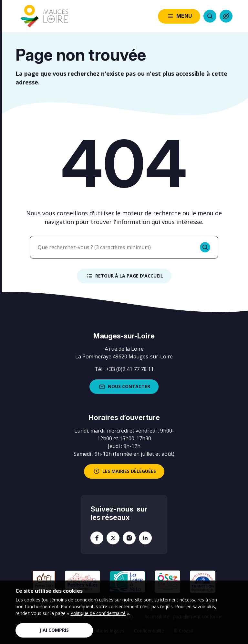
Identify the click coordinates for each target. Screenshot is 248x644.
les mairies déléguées (124, 471)
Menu (179, 16)
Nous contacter (124, 387)
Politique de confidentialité (98, 613)
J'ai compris (54, 630)
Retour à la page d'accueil (124, 276)
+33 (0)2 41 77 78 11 (130, 369)
